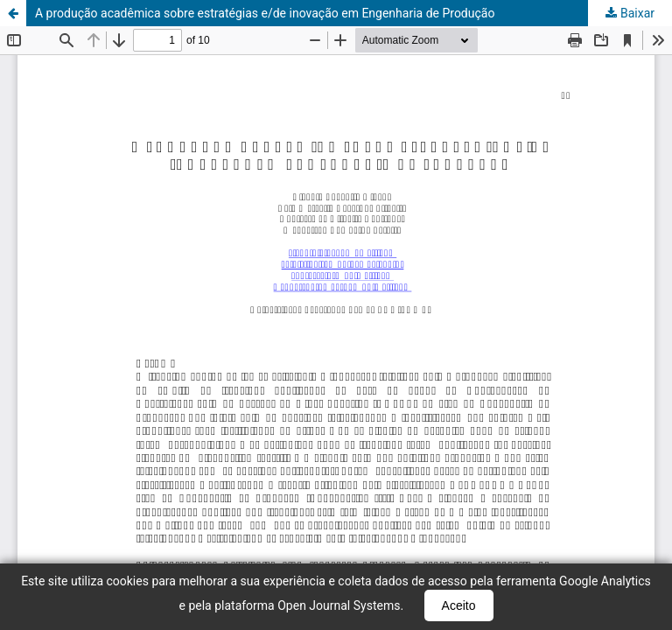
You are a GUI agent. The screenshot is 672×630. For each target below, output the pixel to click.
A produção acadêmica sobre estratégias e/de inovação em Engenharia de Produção (265, 13)
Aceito (459, 605)
